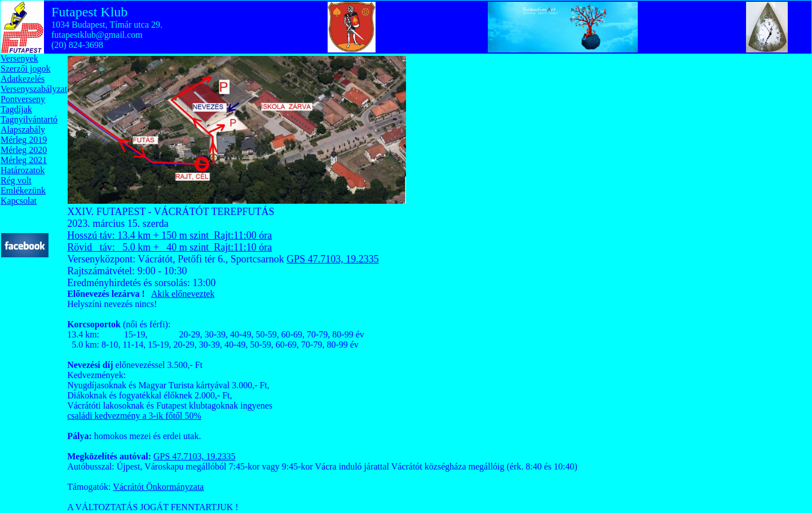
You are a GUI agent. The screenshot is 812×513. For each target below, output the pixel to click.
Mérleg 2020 (24, 150)
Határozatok (23, 170)
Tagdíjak (16, 109)
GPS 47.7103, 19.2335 (333, 259)
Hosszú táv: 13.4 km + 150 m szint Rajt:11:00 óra (169, 235)
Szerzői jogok (25, 69)
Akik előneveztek (183, 294)
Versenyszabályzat (34, 89)
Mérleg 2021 (24, 160)
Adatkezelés (23, 79)
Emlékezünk (23, 190)
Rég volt (16, 180)
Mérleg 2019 (24, 140)
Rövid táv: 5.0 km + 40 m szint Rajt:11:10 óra (169, 247)
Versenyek (19, 58)
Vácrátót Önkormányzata (158, 487)
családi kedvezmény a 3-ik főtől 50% (134, 416)
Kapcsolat (19, 201)
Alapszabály (23, 130)
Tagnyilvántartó (29, 119)
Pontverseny (23, 99)
